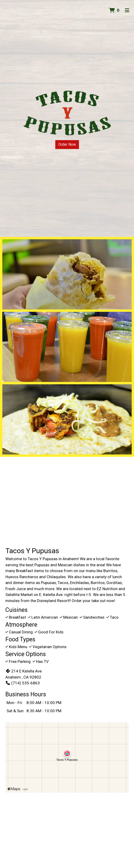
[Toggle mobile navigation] (127, 11)
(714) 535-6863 (23, 683)
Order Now (67, 144)
